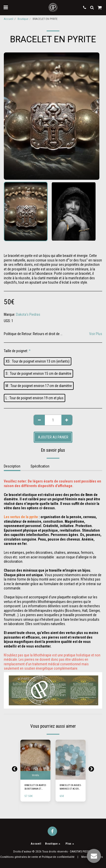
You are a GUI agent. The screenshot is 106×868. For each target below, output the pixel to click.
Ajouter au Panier (53, 437)
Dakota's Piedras (28, 314)
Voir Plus (96, 334)
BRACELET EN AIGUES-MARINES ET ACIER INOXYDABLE (70, 787)
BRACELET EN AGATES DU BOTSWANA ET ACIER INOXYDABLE (35, 787)
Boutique (23, 19)
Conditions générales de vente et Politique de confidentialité (37, 857)
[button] (6, 7)
